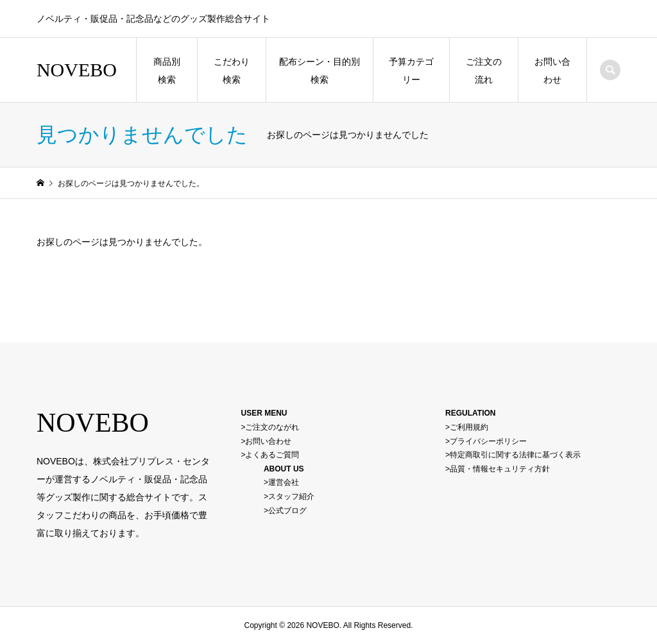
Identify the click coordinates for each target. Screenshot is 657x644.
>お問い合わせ (266, 441)
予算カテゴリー (411, 71)
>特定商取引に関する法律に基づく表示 (513, 455)
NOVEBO (77, 70)
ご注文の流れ (484, 71)
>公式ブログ (285, 511)
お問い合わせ (552, 71)
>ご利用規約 (467, 427)
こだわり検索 (232, 71)
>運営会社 (281, 482)
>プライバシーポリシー (486, 441)
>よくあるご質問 (270, 455)
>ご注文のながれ (270, 427)
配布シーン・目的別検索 (320, 71)
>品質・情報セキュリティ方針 (498, 469)
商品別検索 (167, 71)
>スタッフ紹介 (289, 496)
